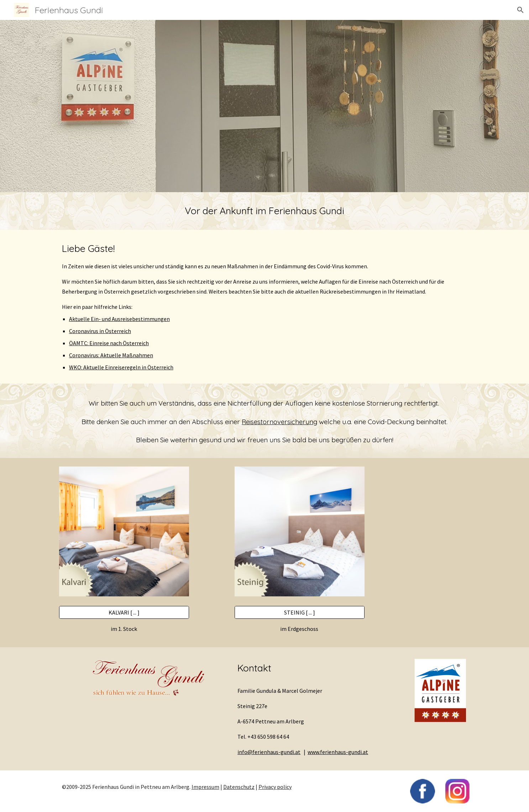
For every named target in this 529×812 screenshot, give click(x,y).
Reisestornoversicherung (279, 422)
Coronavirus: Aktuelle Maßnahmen (111, 355)
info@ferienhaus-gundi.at (269, 752)
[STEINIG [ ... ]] (300, 612)
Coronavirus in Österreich (100, 331)
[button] (520, 10)
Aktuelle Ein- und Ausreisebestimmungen (119, 319)
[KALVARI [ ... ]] (124, 612)
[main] (264, 211)
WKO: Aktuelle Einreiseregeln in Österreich (121, 367)
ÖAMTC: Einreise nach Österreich (109, 343)
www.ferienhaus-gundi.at (338, 752)
